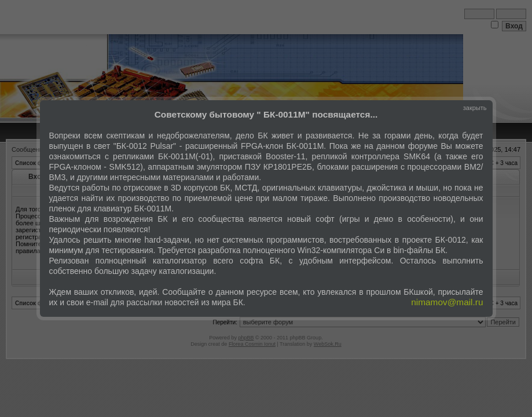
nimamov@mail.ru (447, 302)
